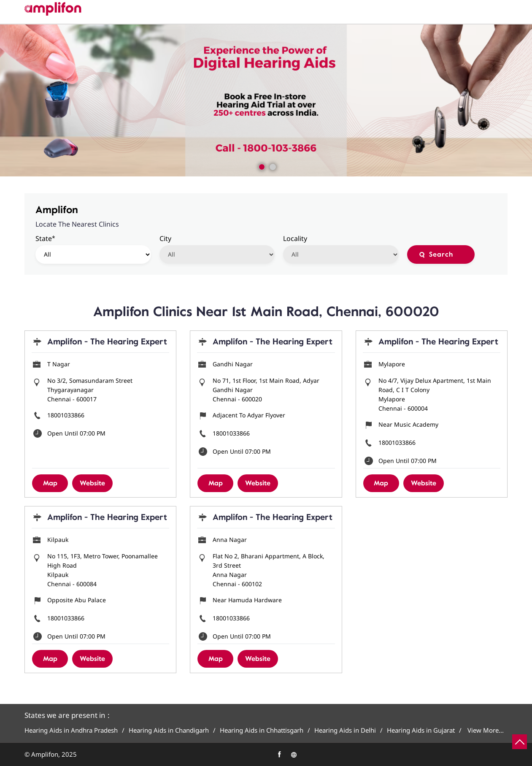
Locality (295, 238)
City (165, 238)
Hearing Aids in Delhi (345, 730)
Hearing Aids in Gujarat (421, 730)
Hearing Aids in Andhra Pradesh (71, 730)
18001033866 (66, 415)
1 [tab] (261, 166)
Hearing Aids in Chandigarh (169, 730)
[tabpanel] (266, 100)
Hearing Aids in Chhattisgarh (262, 730)
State (45, 238)
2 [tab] (272, 166)
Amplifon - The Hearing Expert (107, 342)
